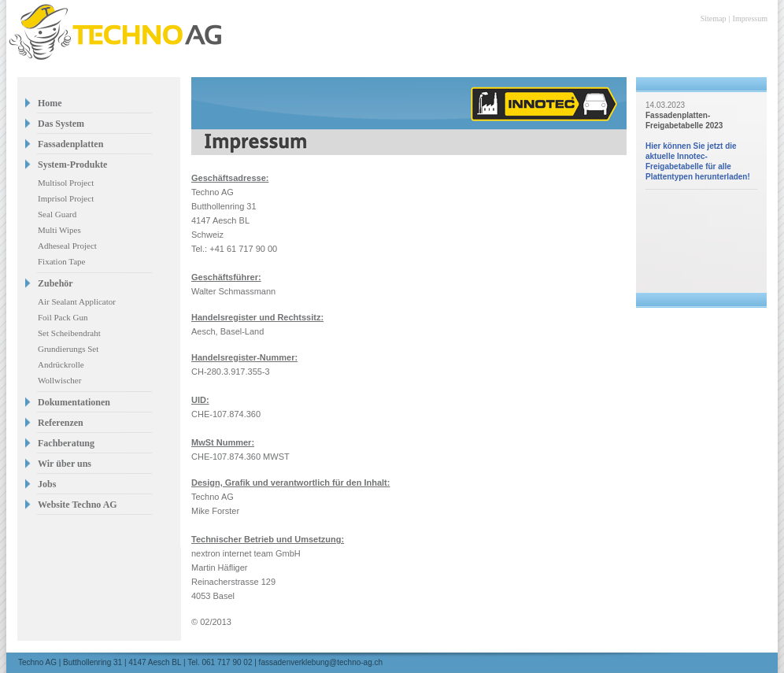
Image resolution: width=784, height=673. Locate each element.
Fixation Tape (61, 261)
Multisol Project (66, 183)
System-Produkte (72, 165)
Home (50, 103)
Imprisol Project (66, 198)
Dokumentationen (74, 402)
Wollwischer (59, 380)
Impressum (750, 18)
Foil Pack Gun (63, 317)
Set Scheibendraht (69, 333)
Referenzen (61, 423)
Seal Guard (57, 214)
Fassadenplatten (70, 144)
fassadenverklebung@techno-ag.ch (321, 662)
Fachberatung (66, 443)
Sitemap (714, 18)
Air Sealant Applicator (77, 301)
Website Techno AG (78, 505)
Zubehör (55, 283)
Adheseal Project (67, 246)
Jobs (47, 484)
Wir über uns (65, 464)
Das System (61, 124)
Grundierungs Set (68, 349)
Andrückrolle (61, 364)
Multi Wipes (59, 230)
